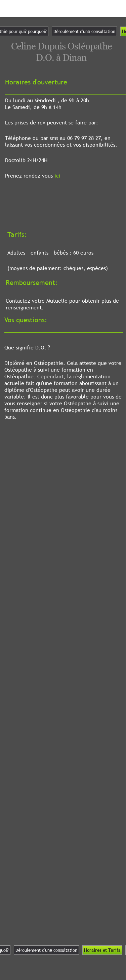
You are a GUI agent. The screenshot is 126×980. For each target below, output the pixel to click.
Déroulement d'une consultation (84, 31)
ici (57, 176)
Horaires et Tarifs (102, 950)
